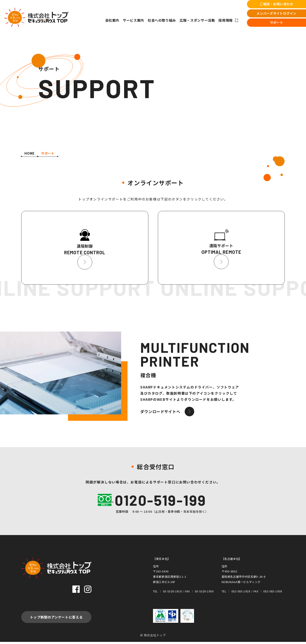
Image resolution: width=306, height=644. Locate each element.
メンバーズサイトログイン (276, 13)
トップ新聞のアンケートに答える (56, 619)
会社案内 (112, 20)
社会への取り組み (162, 20)
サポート (277, 22)
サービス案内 (133, 20)
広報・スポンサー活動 (197, 20)
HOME (30, 153)
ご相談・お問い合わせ (276, 4)
